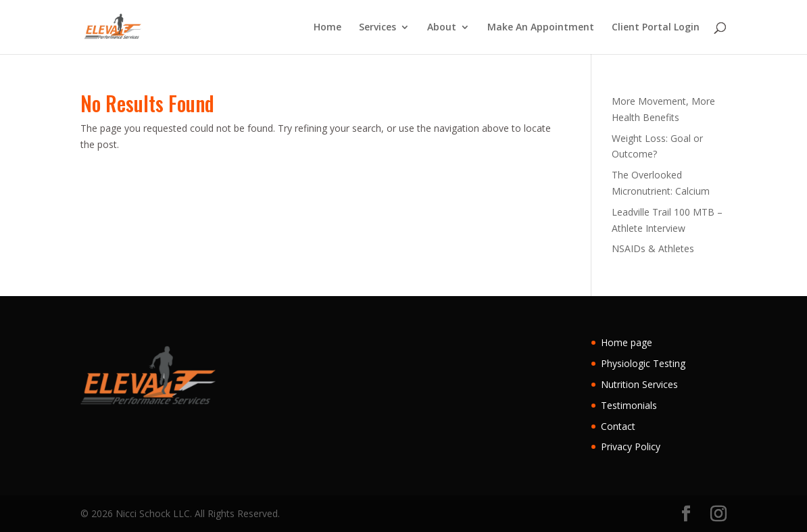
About (442, 28)
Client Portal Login (656, 28)
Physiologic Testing (643, 363)
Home (327, 28)
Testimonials (629, 405)
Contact (618, 426)
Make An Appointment (541, 28)
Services (377, 28)
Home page (627, 342)
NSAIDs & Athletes (653, 248)
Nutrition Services (639, 384)
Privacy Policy (631, 446)
